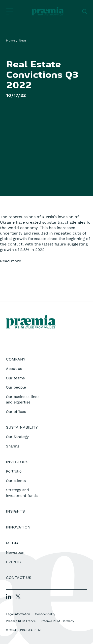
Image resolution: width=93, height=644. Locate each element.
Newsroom (16, 553)
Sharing (13, 446)
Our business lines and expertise (23, 400)
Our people (16, 387)
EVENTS (13, 562)
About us (14, 369)
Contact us (19, 578)
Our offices (16, 412)
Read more (11, 261)
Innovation (18, 527)
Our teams (15, 378)
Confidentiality (45, 614)
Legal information (18, 614)
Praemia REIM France (21, 621)
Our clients (16, 481)
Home (11, 41)
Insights (15, 511)
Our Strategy (17, 437)
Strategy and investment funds (22, 493)
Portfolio (14, 471)
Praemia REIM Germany (57, 621)
